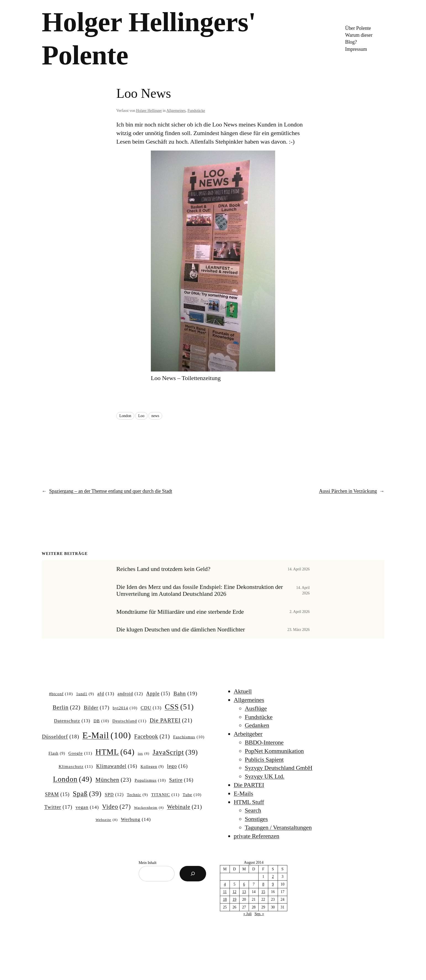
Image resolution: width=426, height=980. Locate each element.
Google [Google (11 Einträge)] (80, 753)
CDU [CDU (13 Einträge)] (151, 708)
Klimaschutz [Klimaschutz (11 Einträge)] (76, 766)
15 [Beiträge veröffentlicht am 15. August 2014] (263, 892)
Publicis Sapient (264, 759)
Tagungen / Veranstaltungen (278, 827)
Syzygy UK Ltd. (265, 776)
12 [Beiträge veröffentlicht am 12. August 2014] (235, 892)
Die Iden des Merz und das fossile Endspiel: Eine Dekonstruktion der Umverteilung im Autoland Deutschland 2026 (200, 590)
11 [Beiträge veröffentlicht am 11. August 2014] (225, 892)
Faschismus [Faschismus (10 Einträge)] (189, 737)
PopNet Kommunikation (274, 751)
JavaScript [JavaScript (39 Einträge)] (175, 752)
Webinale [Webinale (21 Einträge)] (185, 807)
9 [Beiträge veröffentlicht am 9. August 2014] (273, 884)
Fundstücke (196, 111)
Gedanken (257, 725)
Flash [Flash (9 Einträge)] (57, 753)
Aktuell (243, 691)
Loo (141, 416)
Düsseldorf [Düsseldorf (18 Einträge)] (61, 737)
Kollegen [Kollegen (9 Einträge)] (152, 766)
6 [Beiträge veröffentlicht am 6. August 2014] (244, 884)
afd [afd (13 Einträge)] (106, 694)
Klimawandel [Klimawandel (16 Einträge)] (117, 766)
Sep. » (259, 914)
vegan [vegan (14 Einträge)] (87, 807)
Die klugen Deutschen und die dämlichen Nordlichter (181, 629)
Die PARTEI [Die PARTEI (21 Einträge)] (171, 720)
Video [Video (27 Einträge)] (117, 807)
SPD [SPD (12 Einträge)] (114, 795)
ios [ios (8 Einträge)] (144, 754)
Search (253, 810)
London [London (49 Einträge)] (73, 779)
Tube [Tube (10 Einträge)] (192, 795)
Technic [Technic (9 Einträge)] (137, 795)
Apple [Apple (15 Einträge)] (158, 694)
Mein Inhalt (148, 863)
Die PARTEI (249, 785)
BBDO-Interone (264, 742)
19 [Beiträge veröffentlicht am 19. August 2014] (235, 899)
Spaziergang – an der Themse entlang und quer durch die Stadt (111, 491)
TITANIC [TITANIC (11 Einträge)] (165, 795)
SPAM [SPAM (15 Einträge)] (57, 795)
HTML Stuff (249, 802)
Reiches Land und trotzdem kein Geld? (163, 569)
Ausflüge (256, 708)
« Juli (248, 914)
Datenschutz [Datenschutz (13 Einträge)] (72, 721)
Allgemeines (176, 111)
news (155, 416)
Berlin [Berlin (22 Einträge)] (67, 708)
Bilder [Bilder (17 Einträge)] (97, 708)
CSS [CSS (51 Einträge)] (179, 707)
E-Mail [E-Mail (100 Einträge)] (107, 735)
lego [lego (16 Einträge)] (177, 766)
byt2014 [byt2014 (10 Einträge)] (125, 708)
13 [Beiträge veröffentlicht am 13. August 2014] (244, 892)
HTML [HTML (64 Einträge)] (115, 752)
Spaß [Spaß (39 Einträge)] (87, 794)
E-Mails (243, 793)
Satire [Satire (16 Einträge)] (181, 780)
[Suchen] (193, 874)
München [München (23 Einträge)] (114, 780)
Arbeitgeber (248, 734)
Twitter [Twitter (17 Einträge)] (58, 807)
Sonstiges (256, 819)
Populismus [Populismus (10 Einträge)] (150, 781)
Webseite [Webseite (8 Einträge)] (107, 820)
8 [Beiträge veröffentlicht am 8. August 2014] (263, 884)
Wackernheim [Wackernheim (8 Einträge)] (149, 808)
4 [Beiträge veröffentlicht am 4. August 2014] (225, 884)
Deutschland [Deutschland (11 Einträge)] (130, 721)
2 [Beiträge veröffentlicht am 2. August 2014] (273, 877)
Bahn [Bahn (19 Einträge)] (186, 693)
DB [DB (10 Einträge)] (102, 721)
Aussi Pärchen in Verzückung (348, 491)
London (125, 416)
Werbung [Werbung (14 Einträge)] (136, 819)
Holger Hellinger (149, 111)
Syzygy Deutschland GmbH (279, 768)
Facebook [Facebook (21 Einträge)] (152, 737)
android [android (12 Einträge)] (130, 694)
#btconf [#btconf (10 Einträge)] (61, 694)
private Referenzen (257, 836)
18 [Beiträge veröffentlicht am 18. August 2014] (225, 899)
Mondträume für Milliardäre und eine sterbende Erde (180, 612)
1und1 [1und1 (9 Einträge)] (85, 694)
